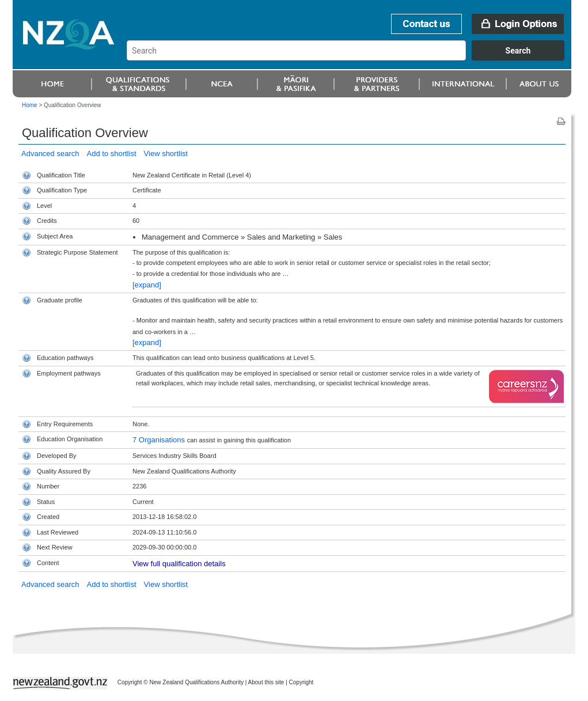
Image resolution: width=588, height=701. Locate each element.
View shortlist (166, 154)
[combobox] (351, 58)
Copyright (301, 682)
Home (30, 105)
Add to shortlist (112, 154)
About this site (266, 682)
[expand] (147, 285)
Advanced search (50, 154)
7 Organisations (160, 440)
